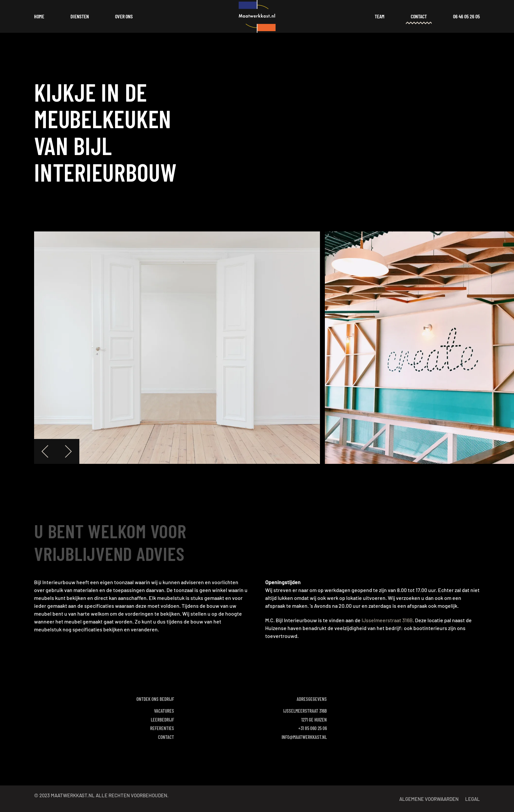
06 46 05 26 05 (466, 16)
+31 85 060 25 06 (313, 728)
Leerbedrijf (162, 720)
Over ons (124, 16)
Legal (473, 799)
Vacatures (164, 711)
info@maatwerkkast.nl (304, 737)
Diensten (80, 16)
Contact (419, 16)
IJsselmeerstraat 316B (387, 620)
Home (39, 16)
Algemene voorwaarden (429, 799)
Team (380, 16)
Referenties (162, 728)
